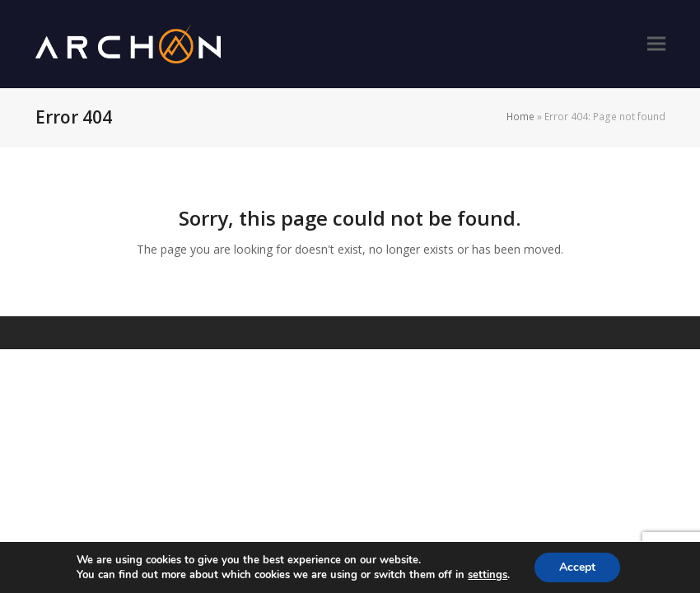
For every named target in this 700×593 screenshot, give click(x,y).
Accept (577, 567)
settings (488, 575)
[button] (656, 44)
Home (520, 117)
